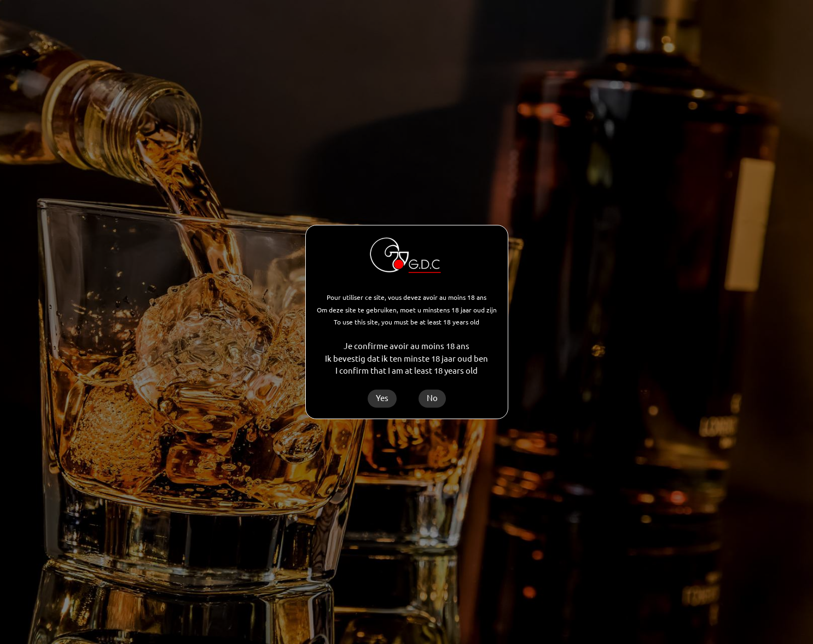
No (432, 398)
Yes (382, 398)
